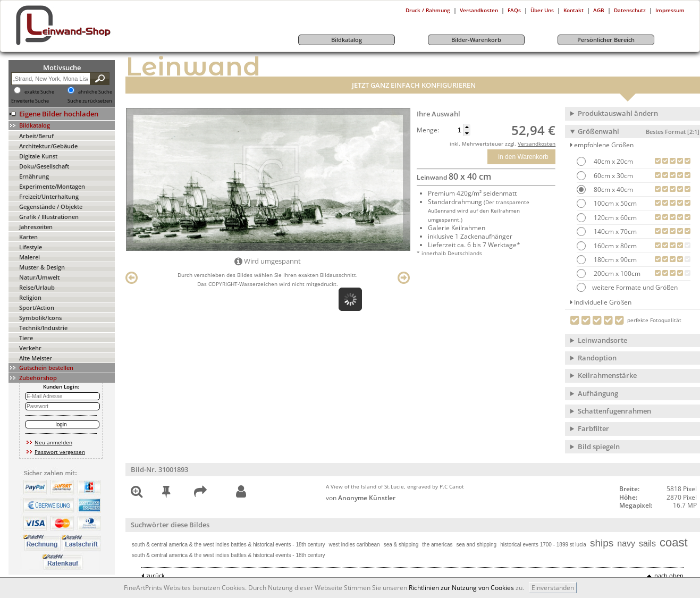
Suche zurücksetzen (90, 101)
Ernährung (34, 176)
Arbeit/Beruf (36, 136)
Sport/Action (37, 308)
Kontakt (574, 10)
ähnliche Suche (95, 92)
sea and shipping (477, 545)
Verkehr (30, 348)
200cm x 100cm (616, 273)
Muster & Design (42, 267)
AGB (599, 10)
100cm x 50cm (614, 203)
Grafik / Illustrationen (49, 217)
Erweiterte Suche (30, 101)
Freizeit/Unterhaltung (49, 196)
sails (647, 544)
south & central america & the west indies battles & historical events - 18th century (229, 545)
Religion (30, 297)
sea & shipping (401, 545)
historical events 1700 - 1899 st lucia (543, 545)
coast (674, 542)
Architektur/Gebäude (48, 146)
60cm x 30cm (613, 176)
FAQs (514, 10)
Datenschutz (630, 10)
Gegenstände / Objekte (51, 207)
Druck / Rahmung (428, 10)
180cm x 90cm (614, 260)
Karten (28, 237)
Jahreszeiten (36, 227)
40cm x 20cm (613, 161)
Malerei (29, 257)
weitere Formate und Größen (627, 287)
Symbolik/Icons (40, 318)
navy (626, 544)
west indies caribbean (355, 545)
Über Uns (542, 10)
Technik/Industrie (43, 328)
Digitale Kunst (38, 156)
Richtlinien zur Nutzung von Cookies (461, 588)
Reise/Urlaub (37, 287)
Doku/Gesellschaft (44, 166)
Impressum (670, 10)
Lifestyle (31, 247)
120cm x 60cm (614, 218)
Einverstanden (553, 588)
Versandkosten (479, 10)
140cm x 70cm (614, 231)
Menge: (428, 130)
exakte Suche (39, 92)
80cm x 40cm (613, 189)
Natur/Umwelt (39, 277)
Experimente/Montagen (52, 186)
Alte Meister (36, 358)
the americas (437, 545)
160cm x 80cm (614, 246)
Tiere (26, 338)
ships (602, 543)
